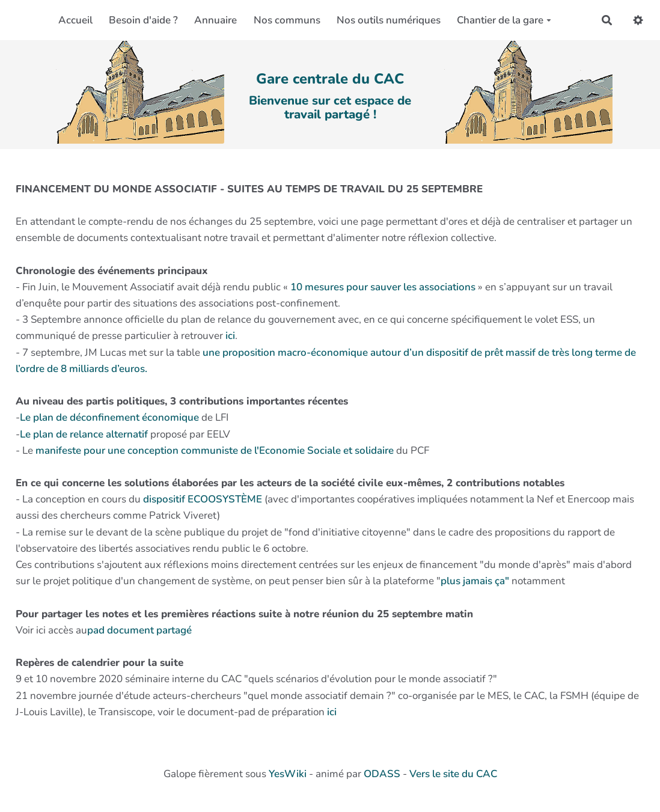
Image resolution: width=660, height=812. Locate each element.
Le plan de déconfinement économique (111, 417)
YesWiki (288, 774)
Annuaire (215, 20)
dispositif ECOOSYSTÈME (203, 499)
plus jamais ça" (475, 581)
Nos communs (287, 20)
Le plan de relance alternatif (85, 434)
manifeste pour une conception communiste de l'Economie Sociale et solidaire (216, 450)
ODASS (382, 774)
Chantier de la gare (504, 20)
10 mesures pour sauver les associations (383, 287)
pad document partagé (139, 630)
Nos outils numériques (389, 20)
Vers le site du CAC (453, 774)
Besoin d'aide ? (143, 20)
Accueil (75, 20)
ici (230, 336)
